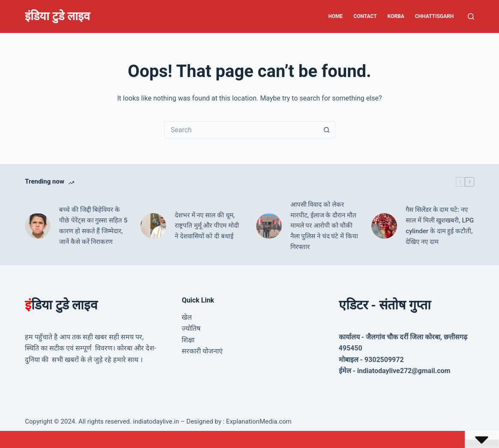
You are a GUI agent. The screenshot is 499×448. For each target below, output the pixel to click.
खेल (187, 317)
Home (335, 16)
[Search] (471, 16)
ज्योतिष (191, 328)
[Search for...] (241, 130)
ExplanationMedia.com (258, 421)
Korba (396, 16)
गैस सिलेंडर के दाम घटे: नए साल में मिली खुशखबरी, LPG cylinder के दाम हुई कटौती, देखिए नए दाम (440, 225)
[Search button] (327, 130)
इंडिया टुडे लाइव (57, 16)
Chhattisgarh (435, 16)
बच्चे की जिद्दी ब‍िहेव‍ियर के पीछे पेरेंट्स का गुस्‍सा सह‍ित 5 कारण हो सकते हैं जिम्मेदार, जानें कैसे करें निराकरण (93, 225)
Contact (365, 16)
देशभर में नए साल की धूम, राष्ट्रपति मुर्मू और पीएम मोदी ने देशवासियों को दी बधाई (207, 226)
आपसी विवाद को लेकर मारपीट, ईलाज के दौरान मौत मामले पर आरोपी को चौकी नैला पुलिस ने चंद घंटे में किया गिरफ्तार (324, 226)
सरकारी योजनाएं (202, 351)
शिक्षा (188, 340)
